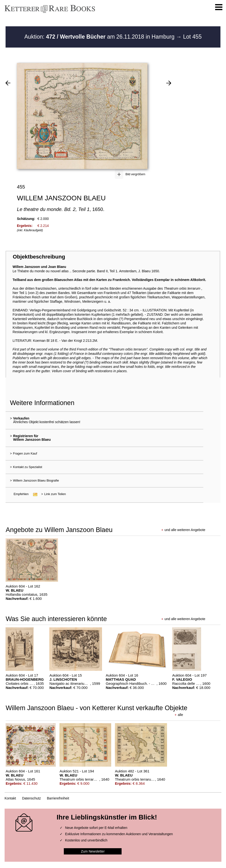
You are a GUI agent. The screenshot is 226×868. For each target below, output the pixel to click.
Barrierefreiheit (58, 798)
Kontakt (10, 798)
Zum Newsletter (93, 851)
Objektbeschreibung (39, 257)
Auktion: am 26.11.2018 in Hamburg (100, 37)
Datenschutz (31, 798)
